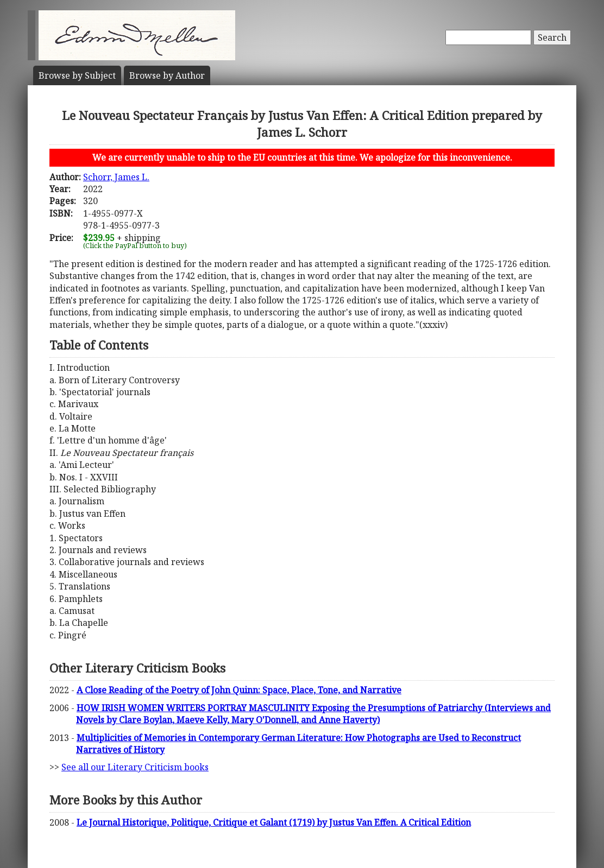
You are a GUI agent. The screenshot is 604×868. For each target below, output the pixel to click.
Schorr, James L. (116, 177)
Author (167, 75)
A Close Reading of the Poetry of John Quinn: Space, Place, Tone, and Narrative (239, 690)
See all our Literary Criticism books (135, 767)
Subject (77, 75)
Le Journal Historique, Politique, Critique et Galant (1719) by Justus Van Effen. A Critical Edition (274, 822)
